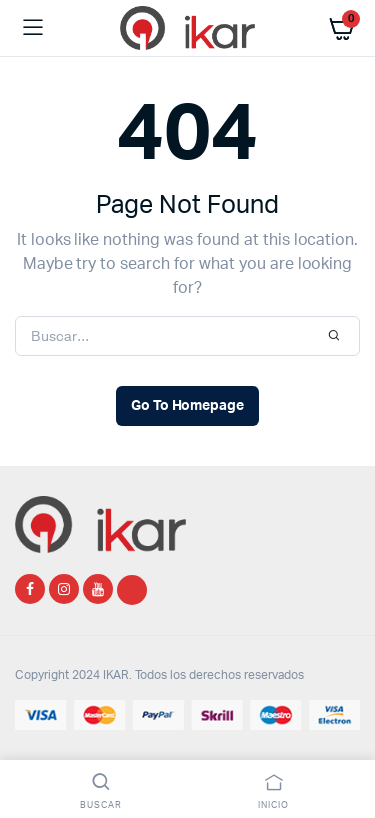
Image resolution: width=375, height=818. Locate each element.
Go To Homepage (188, 406)
